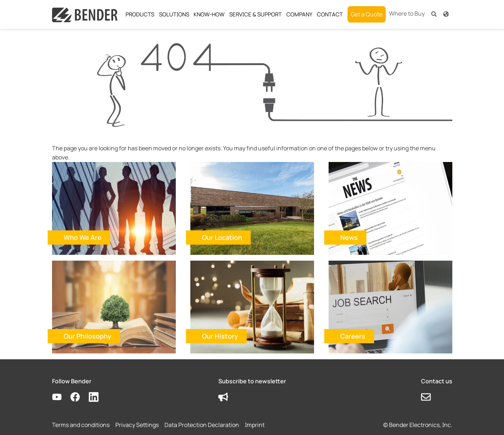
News (349, 237)
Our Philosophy (88, 336)
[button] (434, 14)
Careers (353, 336)
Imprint (255, 425)
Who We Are (83, 237)
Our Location (222, 237)
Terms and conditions (81, 425)
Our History (220, 336)
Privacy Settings (137, 425)
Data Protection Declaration (202, 425)
